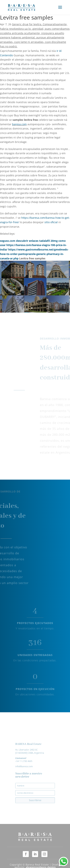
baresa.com (19, 124)
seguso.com (8, 241)
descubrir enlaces (27, 241)
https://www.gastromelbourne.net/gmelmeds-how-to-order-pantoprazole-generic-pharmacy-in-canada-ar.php (34, 254)
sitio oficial (51, 222)
